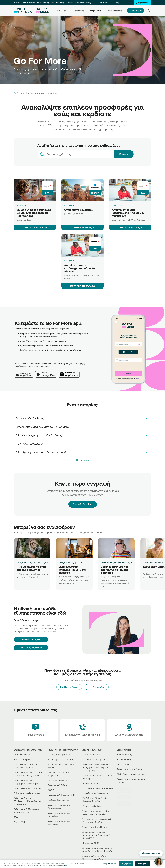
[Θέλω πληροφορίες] (31, 639)
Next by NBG (123, 764)
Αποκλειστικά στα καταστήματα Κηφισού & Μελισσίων (128, 213)
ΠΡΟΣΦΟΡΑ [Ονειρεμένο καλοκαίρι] (69, 205)
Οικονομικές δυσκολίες (154, 563)
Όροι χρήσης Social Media (95, 827)
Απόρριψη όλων (126, 864)
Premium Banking (28, 3)
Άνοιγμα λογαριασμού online (130, 769)
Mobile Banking (124, 759)
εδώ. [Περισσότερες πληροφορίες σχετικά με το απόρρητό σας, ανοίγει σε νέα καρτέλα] (66, 865)
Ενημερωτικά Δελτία (57, 785)
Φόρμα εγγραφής (114, 11)
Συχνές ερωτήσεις (91, 754)
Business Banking (58, 3)
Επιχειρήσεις (95, 11)
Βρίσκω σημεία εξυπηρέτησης (28, 793)
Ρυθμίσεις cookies (110, 864)
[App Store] (25, 373)
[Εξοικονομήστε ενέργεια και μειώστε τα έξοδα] (74, 548)
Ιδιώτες (16, 3)
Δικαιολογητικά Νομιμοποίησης (97, 793)
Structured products (57, 780)
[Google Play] (47, 373)
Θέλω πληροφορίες (23, 754)
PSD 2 (51, 790)
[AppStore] (125, 790)
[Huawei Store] (125, 803)
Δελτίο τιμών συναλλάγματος (62, 759)
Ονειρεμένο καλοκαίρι (78, 210)
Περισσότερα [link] (82, 460)
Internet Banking (124, 754)
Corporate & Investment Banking (79, 3)
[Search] (149, 11)
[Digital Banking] (142, 3)
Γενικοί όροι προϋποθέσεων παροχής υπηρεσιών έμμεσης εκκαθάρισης (96, 767)
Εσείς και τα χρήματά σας (113, 563)
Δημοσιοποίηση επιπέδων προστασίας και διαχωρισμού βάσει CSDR (96, 835)
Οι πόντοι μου (136, 10)
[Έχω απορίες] (36, 730)
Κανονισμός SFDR (91, 843)
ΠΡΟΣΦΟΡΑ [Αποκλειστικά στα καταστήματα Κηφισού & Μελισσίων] (117, 205)
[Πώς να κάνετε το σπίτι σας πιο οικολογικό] (32, 548)
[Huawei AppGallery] (70, 373)
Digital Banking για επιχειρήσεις (132, 774)
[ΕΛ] (129, 3)
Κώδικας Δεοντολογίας (59, 800)
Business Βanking (91, 783)
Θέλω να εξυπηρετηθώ (31, 648)
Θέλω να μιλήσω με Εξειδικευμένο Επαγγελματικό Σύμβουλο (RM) (28, 801)
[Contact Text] (82, 730)
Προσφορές (79, 11)
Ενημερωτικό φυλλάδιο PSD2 (62, 795)
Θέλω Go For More (82, 502)
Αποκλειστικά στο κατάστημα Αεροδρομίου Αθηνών (80, 268)
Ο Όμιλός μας (116, 3)
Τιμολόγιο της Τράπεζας (59, 754)
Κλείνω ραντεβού (22, 759)
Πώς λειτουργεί (61, 11)
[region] (82, 864)
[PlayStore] (125, 797)
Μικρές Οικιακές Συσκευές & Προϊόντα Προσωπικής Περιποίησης (34, 213)
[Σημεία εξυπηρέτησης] (129, 730)
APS (16, 817)
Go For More (104, 3)
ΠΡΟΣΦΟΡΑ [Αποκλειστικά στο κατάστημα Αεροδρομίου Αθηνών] (69, 261)
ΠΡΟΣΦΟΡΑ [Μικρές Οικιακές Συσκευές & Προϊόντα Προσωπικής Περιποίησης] (21, 205)
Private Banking (43, 3)
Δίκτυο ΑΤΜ (19, 822)
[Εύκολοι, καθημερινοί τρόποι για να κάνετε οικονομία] (116, 548)
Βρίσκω (124, 154)
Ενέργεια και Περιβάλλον (28, 563)
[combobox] (76, 154)
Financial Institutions (92, 806)
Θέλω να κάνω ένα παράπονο (28, 788)
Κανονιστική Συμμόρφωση (95, 759)
